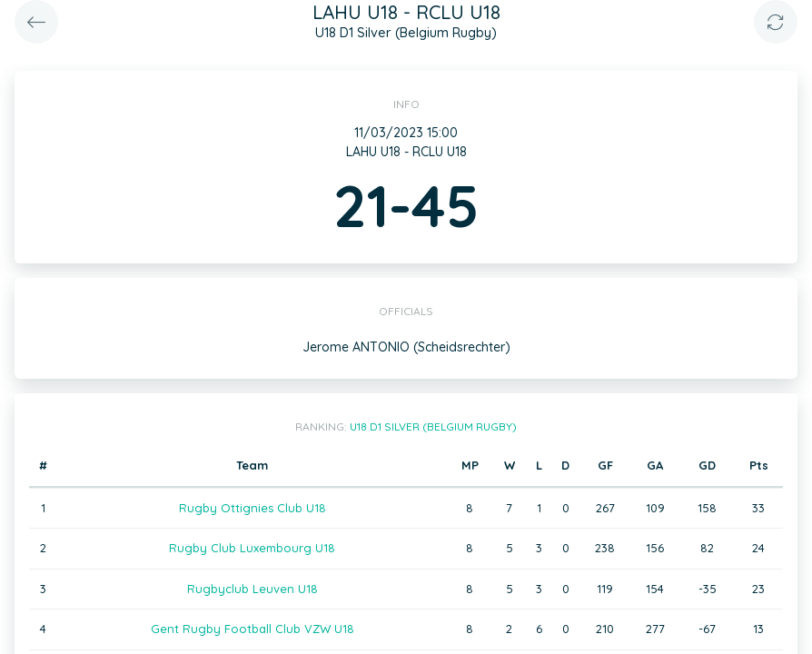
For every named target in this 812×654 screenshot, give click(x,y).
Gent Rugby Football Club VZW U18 (253, 629)
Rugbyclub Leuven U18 (253, 589)
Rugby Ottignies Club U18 (253, 508)
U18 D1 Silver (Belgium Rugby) (433, 426)
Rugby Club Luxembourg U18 (252, 548)
